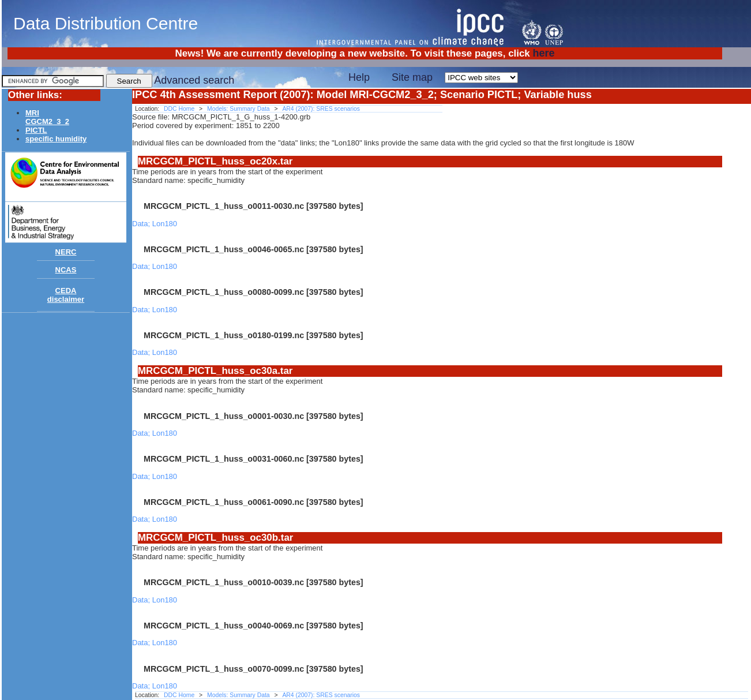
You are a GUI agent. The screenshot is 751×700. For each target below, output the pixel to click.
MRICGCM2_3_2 (47, 117)
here (543, 53)
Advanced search (194, 80)
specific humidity (56, 139)
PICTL (36, 130)
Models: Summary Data (239, 109)
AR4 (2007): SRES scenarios (321, 109)
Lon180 (165, 224)
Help (359, 77)
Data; (142, 224)
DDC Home (179, 109)
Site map (412, 77)
